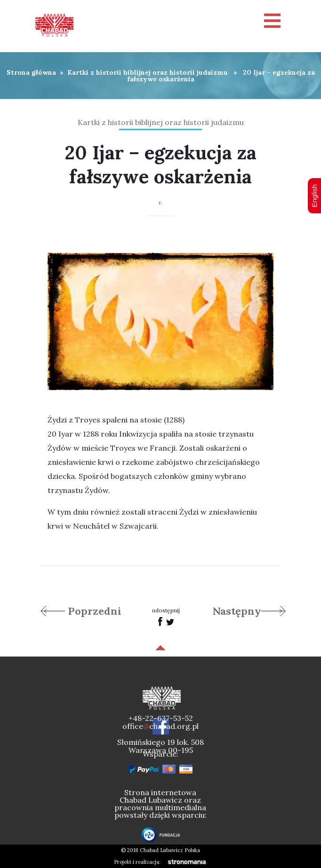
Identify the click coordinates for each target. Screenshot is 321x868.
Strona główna (31, 72)
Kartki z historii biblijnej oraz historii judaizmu (148, 72)
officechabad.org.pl (160, 726)
